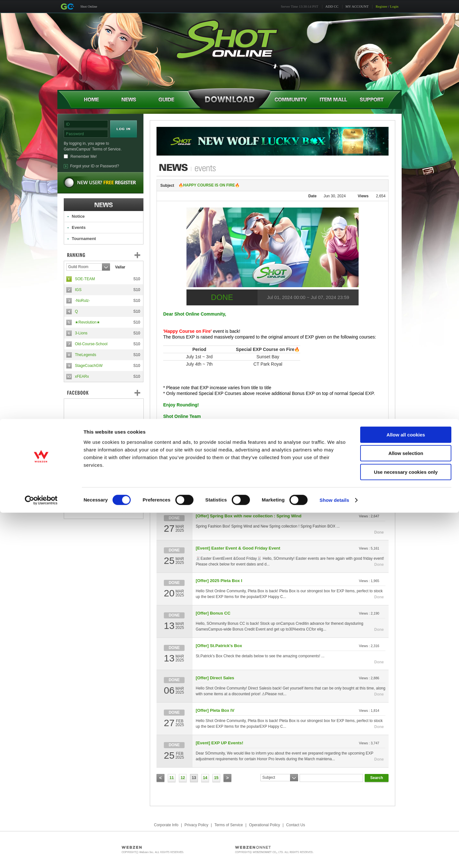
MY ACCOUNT (357, 6)
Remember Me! (84, 157)
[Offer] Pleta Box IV (215, 710)
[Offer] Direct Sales (215, 451)
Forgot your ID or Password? (95, 166)
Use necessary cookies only (406, 827)
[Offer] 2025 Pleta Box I (219, 581)
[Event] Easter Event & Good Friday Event (238, 548)
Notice (78, 216)
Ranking (108, 255)
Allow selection (406, 809)
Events (79, 227)
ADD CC (332, 6)
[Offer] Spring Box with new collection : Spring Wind (249, 516)
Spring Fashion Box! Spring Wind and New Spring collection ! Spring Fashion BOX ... (268, 526)
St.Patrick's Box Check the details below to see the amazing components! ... (260, 656)
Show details (335, 855)
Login (394, 6)
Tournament (84, 239)
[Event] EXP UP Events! (219, 743)
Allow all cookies (406, 790)
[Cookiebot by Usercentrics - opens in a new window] (41, 856)
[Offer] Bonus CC (213, 613)
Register (381, 6)
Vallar (120, 267)
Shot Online (89, 6)
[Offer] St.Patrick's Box (219, 646)
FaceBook (104, 393)
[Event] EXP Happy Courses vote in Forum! (239, 483)
